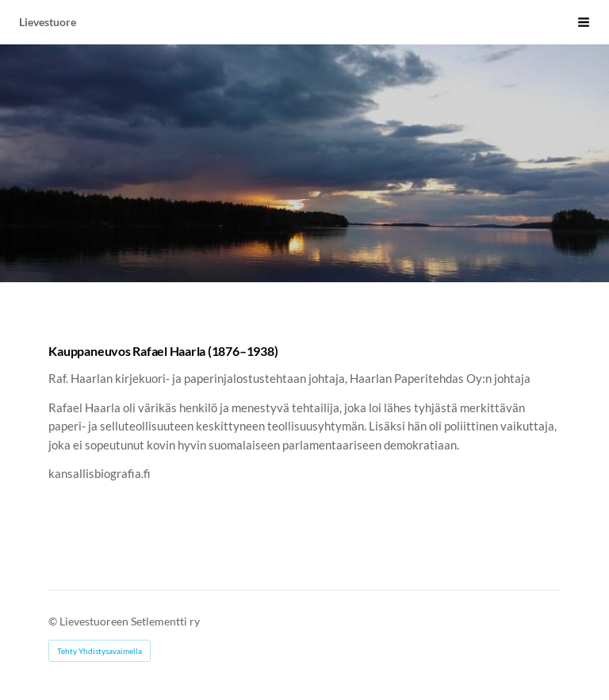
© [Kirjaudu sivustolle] (54, 621)
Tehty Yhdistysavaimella (100, 651)
